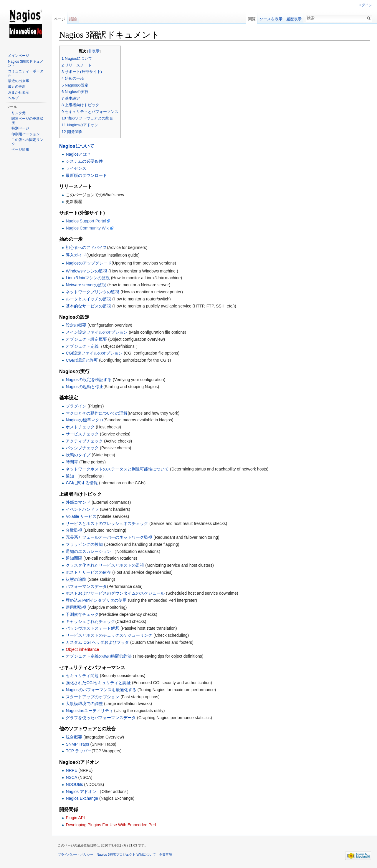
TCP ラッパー (79, 751)
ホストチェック (80, 427)
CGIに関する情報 (82, 483)
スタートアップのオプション (92, 697)
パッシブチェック (82, 448)
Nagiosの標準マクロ (85, 420)
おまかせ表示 (19, 92)
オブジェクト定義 (82, 346)
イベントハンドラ (82, 509)
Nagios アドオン (81, 791)
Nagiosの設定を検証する (89, 380)
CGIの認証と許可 (82, 360)
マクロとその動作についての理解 (97, 413)
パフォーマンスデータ (86, 586)
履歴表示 (294, 19)
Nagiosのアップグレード (89, 263)
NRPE (71, 770)
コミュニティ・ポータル (26, 73)
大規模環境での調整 (84, 704)
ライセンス (76, 168)
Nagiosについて (77, 146)
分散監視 (74, 530)
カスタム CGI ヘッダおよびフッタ (97, 642)
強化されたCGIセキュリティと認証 (99, 683)
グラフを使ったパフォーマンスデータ (101, 718)
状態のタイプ (78, 455)
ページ (60, 19)
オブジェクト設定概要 (87, 339)
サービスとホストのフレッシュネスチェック (107, 523)
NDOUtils (74, 784)
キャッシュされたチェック (90, 621)
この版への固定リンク (27, 142)
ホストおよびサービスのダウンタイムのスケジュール (115, 593)
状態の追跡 (76, 579)
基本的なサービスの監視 (88, 306)
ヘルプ (13, 98)
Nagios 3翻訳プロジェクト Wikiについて (126, 854)
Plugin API (75, 818)
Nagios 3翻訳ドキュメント (25, 64)
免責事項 (166, 854)
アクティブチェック (84, 441)
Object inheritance (82, 649)
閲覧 (252, 19)
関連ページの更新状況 (27, 121)
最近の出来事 (19, 81)
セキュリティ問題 (82, 676)
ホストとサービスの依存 (88, 572)
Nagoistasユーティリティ (89, 711)
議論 (73, 19)
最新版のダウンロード (86, 175)
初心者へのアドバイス (86, 247)
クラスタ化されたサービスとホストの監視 (105, 565)
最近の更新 (17, 87)
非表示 (94, 51)
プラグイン (76, 406)
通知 (70, 476)
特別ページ (20, 128)
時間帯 (72, 462)
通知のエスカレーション (88, 551)
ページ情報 (20, 149)
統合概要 (74, 737)
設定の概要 (77, 325)
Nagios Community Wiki (88, 228)
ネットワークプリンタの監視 (92, 292)
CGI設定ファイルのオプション (94, 353)
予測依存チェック (82, 614)
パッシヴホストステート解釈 (92, 628)
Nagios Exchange (82, 798)
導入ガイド (76, 255)
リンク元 (19, 113)
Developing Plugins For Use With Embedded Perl (111, 825)
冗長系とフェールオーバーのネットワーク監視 (109, 537)
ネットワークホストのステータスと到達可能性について (117, 469)
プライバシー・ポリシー (76, 854)
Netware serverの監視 (86, 285)
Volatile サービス (81, 516)
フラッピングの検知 (84, 544)
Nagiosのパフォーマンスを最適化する (101, 690)
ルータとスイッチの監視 (88, 299)
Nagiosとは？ (78, 154)
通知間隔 (74, 558)
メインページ (19, 56)
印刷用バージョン (26, 134)
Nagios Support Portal (86, 221)
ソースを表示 (271, 19)
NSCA (71, 777)
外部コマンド (78, 502)
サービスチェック (82, 434)
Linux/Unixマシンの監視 (88, 278)
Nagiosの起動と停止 (85, 387)
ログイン (365, 5)
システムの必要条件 (84, 161)
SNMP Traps (77, 744)
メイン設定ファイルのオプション (97, 332)
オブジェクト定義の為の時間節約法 (99, 656)
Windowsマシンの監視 (86, 271)
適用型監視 (76, 607)
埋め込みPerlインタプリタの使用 (96, 600)
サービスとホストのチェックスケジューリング (109, 635)
